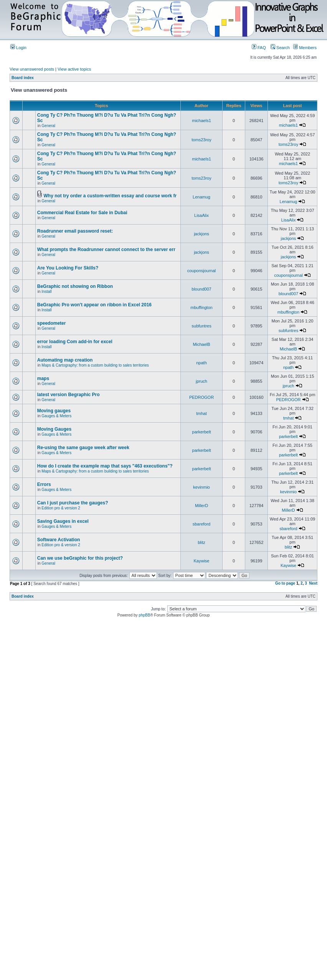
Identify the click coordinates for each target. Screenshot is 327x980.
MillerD (201, 506)
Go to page (285, 583)
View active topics (74, 69)
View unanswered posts (32, 69)
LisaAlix (201, 215)
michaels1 (201, 121)
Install (46, 292)
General (48, 126)
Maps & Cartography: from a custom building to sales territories (95, 365)
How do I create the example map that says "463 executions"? (105, 466)
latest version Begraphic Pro (69, 395)
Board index (23, 78)
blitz (201, 542)
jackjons (201, 234)
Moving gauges (54, 411)
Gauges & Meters (56, 416)
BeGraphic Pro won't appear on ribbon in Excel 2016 (94, 305)
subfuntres (201, 326)
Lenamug (201, 197)
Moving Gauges (54, 429)
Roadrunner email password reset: (75, 231)
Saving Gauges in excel (63, 521)
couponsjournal (202, 271)
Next (313, 583)
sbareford (201, 524)
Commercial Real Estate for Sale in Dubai (82, 213)
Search (280, 48)
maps (43, 378)
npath (201, 363)
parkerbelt (202, 432)
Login (18, 48)
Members (305, 48)
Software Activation (59, 540)
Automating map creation (65, 360)
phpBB (144, 615)
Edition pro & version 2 (61, 508)
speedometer (52, 323)
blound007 (201, 289)
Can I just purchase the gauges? (73, 503)
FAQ (259, 48)
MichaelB (201, 344)
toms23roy (201, 140)
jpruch (201, 381)
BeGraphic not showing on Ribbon (75, 286)
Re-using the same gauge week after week (83, 448)
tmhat (201, 413)
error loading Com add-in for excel (75, 342)
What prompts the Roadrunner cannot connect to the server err (106, 250)
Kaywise (202, 561)
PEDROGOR (201, 397)
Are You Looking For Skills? (68, 268)
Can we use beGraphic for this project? (80, 558)
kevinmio (201, 487)
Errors (44, 484)
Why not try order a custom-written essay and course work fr (110, 196)
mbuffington (201, 307)
